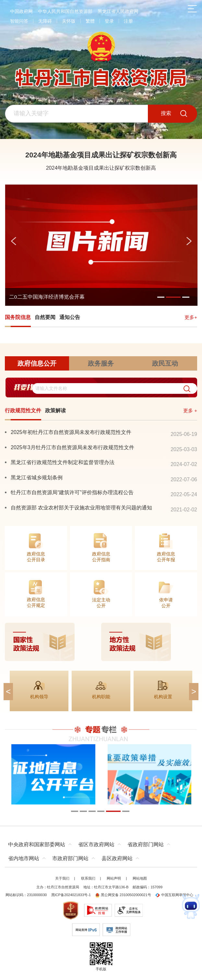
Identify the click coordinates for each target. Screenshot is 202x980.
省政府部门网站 (146, 844)
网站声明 (114, 878)
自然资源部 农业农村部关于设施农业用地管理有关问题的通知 (81, 507)
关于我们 (62, 878)
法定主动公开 (101, 603)
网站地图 (140, 878)
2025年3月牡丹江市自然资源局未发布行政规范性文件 (72, 447)
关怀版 (69, 21)
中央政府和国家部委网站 (37, 844)
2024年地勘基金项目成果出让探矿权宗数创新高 (101, 155)
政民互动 (165, 363)
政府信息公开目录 (36, 557)
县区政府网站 (117, 858)
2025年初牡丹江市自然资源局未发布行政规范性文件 (71, 432)
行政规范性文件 (23, 410)
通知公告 (70, 317)
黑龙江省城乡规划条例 (37, 477)
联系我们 (88, 878)
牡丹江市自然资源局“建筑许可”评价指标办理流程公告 (72, 492)
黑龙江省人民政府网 (118, 11)
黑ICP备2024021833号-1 (71, 895)
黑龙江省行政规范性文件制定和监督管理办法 (63, 462)
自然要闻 (45, 317)
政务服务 (101, 363)
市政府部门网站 (70, 858)
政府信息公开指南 (101, 557)
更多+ (191, 317)
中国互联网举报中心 (174, 895)
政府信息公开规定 (36, 602)
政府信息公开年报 (166, 557)
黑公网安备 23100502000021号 (123, 895)
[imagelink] (101, 642)
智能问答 (19, 21)
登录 (109, 21)
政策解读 (55, 410)
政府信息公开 (37, 363)
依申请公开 (166, 603)
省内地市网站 (24, 858)
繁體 (90, 21)
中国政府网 (21, 11)
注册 (128, 21)
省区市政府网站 (96, 844)
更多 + (190, 410)
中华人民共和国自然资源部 (65, 11)
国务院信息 (18, 317)
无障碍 (45, 21)
